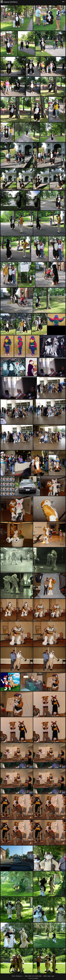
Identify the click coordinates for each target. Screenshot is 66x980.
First (13, 976)
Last (53, 976)
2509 (45, 976)
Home (6, 2)
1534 (37, 976)
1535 (40, 976)
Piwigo (36, 978)
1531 (26, 976)
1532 (30, 976)
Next (49, 976)
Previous (18, 976)
